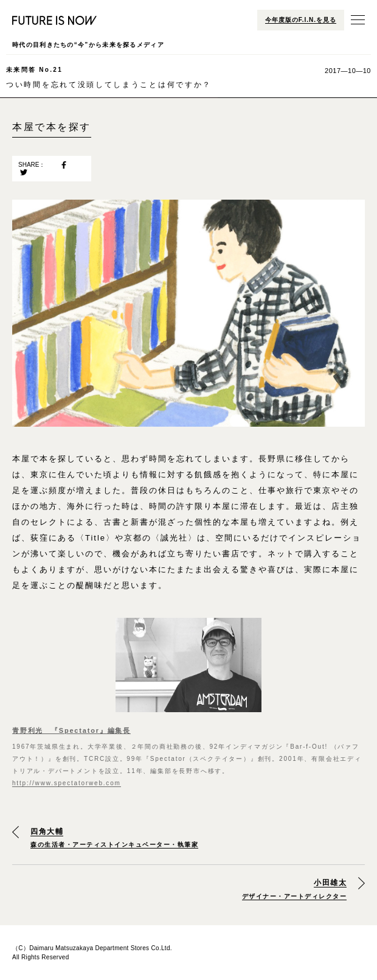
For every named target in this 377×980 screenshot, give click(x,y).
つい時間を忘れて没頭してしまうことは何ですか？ (109, 77)
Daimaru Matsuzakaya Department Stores (89, 948)
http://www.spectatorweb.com (67, 783)
